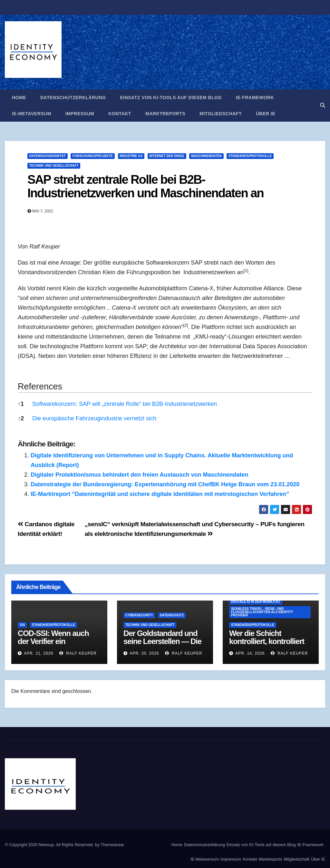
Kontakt (120, 114)
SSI (22, 625)
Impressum (80, 114)
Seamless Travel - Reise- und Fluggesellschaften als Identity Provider (262, 612)
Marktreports (165, 114)
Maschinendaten (206, 156)
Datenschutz (172, 615)
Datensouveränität (48, 156)
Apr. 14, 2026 (250, 653)
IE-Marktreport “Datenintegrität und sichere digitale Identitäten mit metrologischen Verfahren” (160, 494)
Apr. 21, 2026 (39, 653)
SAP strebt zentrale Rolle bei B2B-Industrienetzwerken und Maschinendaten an (146, 186)
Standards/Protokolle (250, 156)
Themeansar (112, 845)
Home (19, 98)
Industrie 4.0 (131, 156)
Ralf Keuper (78, 653)
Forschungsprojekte (93, 156)
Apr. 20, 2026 (144, 653)
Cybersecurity (139, 615)
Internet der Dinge (167, 156)
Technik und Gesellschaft (54, 166)
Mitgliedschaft (221, 114)
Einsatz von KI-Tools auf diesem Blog (171, 98)
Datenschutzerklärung (73, 98)
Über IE (266, 114)
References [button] (40, 387)
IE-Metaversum (32, 114)
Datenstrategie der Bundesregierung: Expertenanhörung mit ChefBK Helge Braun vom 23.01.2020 (165, 484)
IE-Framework (255, 98)
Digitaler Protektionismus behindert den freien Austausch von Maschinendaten (139, 475)
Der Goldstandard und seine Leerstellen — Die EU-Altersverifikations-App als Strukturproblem (164, 645)
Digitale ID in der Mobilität (256, 602)
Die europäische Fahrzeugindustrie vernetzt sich (94, 418)
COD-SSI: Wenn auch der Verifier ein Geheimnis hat (53, 641)
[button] (323, 105)
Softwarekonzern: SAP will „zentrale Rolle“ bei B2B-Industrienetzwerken (125, 404)
